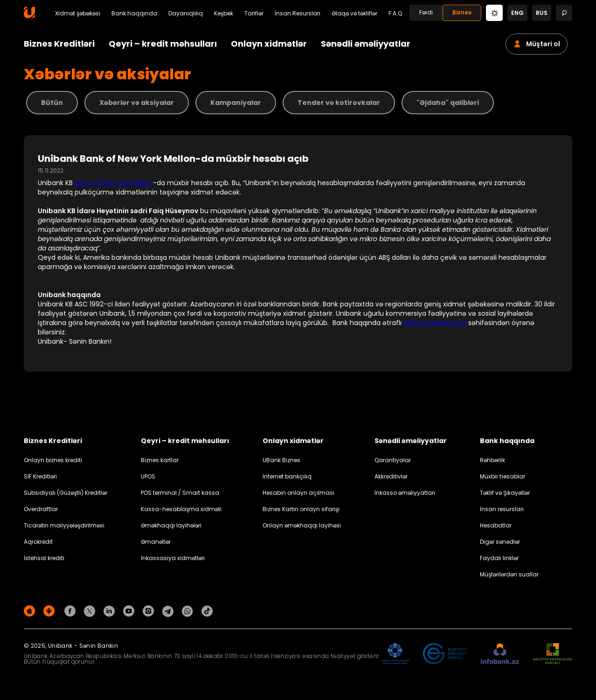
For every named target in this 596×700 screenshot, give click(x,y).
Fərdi (426, 12)
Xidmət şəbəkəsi (78, 14)
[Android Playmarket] (50, 611)
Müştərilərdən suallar (509, 574)
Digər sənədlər (500, 542)
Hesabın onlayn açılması (298, 493)
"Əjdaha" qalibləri (448, 103)
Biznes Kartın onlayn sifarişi (301, 509)
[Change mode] (494, 12)
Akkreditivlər (391, 476)
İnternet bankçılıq (287, 476)
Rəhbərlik (492, 460)
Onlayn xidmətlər (269, 44)
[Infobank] (500, 654)
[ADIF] (395, 654)
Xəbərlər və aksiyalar (137, 103)
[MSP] (553, 654)
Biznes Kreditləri (59, 44)
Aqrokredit (38, 542)
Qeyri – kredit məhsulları (163, 44)
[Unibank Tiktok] (207, 611)
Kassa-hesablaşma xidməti (181, 509)
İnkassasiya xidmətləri (173, 558)
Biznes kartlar (160, 460)
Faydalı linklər (499, 558)
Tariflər (254, 14)
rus (542, 13)
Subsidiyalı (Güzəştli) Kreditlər (66, 493)
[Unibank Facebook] (71, 611)
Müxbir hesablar (502, 476)
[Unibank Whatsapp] (189, 611)
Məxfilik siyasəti (551, 613)
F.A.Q (395, 14)
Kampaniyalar (236, 103)
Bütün (52, 103)
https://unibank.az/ (435, 323)
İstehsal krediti (44, 558)
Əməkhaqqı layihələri (171, 525)
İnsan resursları (502, 509)
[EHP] (445, 654)
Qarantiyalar (393, 460)
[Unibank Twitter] (91, 611)
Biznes (462, 12)
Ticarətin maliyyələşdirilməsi (64, 525)
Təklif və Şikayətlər (505, 493)
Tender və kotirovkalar (339, 103)
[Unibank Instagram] (150, 611)
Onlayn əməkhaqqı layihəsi (302, 525)
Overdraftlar (41, 509)
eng (517, 13)
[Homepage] (29, 16)
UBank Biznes (281, 460)
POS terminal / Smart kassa (180, 493)
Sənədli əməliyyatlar (366, 44)
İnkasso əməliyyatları (405, 493)
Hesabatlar (496, 525)
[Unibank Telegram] (169, 611)
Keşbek (224, 14)
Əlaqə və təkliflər (354, 14)
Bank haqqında (134, 14)
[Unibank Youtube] (130, 611)
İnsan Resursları (298, 14)
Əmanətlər (156, 542)
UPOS (148, 476)
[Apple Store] (31, 611)
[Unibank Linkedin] (111, 611)
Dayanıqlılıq (186, 14)
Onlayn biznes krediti (53, 460)
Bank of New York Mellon (114, 183)
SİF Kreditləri (40, 476)
